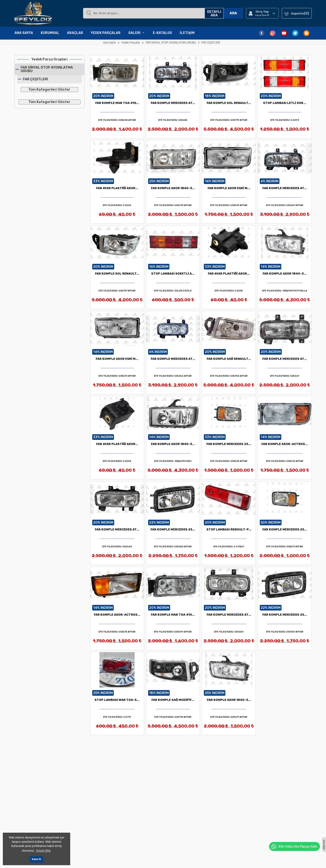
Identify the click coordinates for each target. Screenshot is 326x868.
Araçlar (75, 33)
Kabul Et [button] (37, 859)
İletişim (187, 33)
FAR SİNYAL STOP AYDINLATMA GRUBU (47, 69)
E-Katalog (162, 33)
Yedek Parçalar (106, 33)
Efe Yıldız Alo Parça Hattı (294, 846)
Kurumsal (50, 33)
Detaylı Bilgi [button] (43, 851)
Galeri (137, 33)
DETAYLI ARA (214, 13)
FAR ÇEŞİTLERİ (35, 79)
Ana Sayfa (24, 33)
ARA (233, 13)
